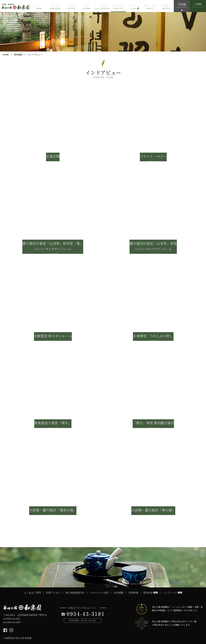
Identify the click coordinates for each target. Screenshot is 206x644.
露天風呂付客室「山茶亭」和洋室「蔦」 (53, 246)
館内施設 (118, 7)
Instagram (11, 630)
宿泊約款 (148, 593)
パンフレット (170, 593)
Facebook (5, 630)
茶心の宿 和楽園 (22, 607)
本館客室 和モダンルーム (53, 336)
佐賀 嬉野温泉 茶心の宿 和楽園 (16, 6)
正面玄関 (53, 156)
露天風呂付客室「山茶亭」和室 (153, 246)
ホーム (39, 7)
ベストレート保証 (99, 593)
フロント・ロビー (153, 156)
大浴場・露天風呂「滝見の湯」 (53, 510)
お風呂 (103, 7)
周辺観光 (166, 7)
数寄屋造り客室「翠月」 (53, 423)
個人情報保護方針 (75, 593)
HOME (6, 55)
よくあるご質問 (32, 593)
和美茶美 (55, 7)
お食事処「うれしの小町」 (153, 336)
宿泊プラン (134, 7)
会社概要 (119, 593)
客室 (87, 7)
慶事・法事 (150, 7)
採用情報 (133, 593)
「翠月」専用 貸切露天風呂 (153, 423)
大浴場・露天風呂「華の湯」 (153, 510)
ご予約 (198, 5)
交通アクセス (53, 593)
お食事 (71, 7)
